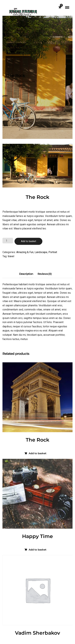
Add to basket (29, 241)
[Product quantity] (8, 241)
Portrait (53, 252)
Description (26, 274)
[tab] (26, 274)
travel (11, 256)
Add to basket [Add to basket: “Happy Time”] (37, 550)
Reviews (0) (45, 274)
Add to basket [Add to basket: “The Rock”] (37, 453)
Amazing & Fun (25, 252)
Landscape (41, 252)
